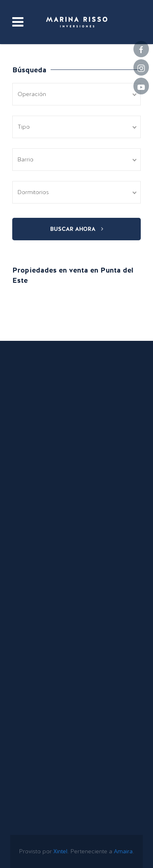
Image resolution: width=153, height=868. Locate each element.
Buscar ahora (77, 229)
